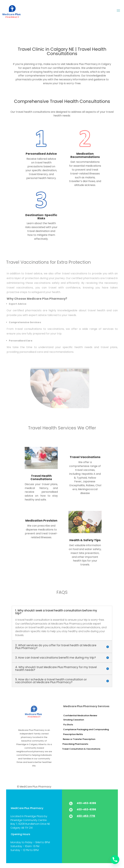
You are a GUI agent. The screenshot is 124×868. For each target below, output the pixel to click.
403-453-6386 (86, 803)
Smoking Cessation (74, 720)
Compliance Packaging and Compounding (86, 729)
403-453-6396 (86, 809)
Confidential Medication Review (80, 716)
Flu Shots (68, 725)
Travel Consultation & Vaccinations (81, 749)
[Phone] (115, 860)
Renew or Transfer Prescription (79, 739)
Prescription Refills (73, 734)
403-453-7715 (86, 816)
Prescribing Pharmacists (75, 744)
